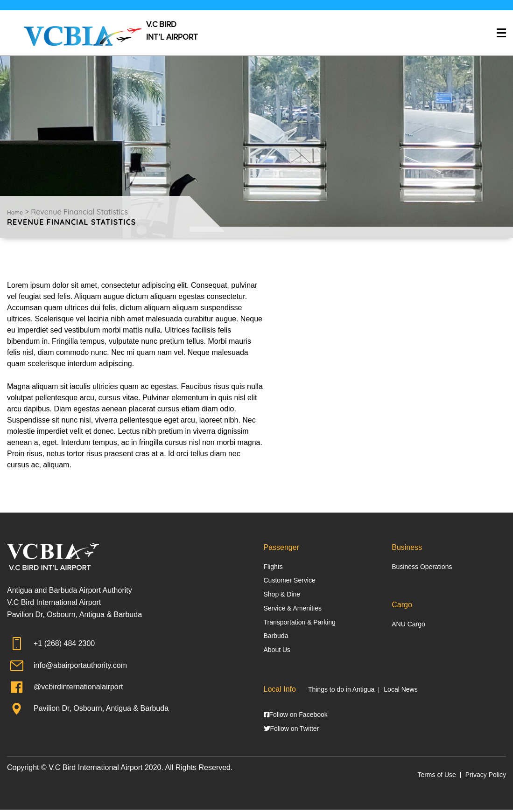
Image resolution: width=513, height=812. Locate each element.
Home (15, 212)
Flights (273, 567)
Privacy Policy (486, 777)
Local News (401, 691)
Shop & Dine (282, 595)
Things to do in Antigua (341, 691)
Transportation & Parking (300, 623)
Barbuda (276, 637)
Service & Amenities (293, 609)
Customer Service (290, 581)
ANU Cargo (408, 625)
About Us (277, 651)
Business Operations (422, 567)
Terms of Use (436, 777)
